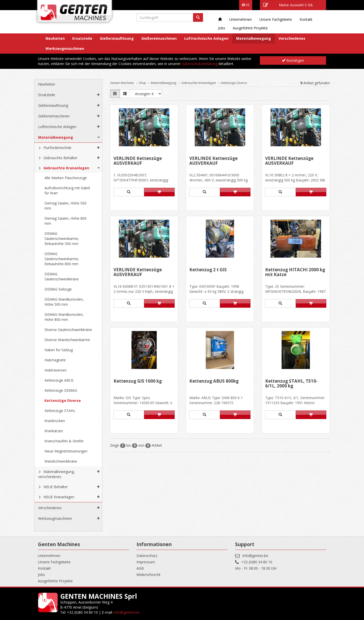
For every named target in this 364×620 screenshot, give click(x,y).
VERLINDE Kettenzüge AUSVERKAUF (138, 161)
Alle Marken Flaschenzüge (66, 178)
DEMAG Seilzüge (58, 289)
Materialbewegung (254, 38)
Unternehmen (241, 19)
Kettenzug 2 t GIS (208, 270)
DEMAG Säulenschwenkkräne (62, 276)
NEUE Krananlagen (59, 497)
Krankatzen (54, 431)
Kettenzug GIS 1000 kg (138, 381)
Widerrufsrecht (149, 575)
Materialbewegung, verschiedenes (56, 474)
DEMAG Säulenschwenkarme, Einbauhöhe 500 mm (62, 239)
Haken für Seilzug (59, 350)
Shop (142, 83)
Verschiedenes (292, 38)
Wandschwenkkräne (61, 461)
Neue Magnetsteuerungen (66, 451)
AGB (140, 568)
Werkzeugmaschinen (65, 48)
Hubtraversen (55, 370)
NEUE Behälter (56, 487)
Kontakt (306, 19)
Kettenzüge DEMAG (61, 390)
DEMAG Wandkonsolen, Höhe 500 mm (64, 302)
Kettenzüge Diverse (63, 400)
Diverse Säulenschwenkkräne (68, 330)
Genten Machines (122, 83)
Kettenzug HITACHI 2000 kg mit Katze (295, 272)
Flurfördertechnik (57, 148)
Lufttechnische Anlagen (206, 38)
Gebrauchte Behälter (60, 158)
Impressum (146, 562)
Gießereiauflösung (117, 38)
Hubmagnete (55, 360)
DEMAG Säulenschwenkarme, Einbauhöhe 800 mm (62, 259)
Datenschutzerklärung (199, 64)
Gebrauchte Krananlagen (66, 168)
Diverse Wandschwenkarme (67, 340)
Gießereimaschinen (159, 38)
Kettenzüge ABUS (59, 380)
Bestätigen (293, 60)
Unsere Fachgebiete (276, 19)
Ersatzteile (82, 38)
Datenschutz (147, 556)
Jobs (222, 28)
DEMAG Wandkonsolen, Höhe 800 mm (64, 317)
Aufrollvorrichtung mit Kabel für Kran (67, 190)
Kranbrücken (55, 421)
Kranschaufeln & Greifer (64, 441)
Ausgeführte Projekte (250, 28)
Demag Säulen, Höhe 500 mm (65, 206)
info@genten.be (255, 556)
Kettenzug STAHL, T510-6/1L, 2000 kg (291, 384)
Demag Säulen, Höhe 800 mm (65, 221)
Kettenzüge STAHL (60, 411)
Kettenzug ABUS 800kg (214, 381)
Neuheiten (55, 38)
